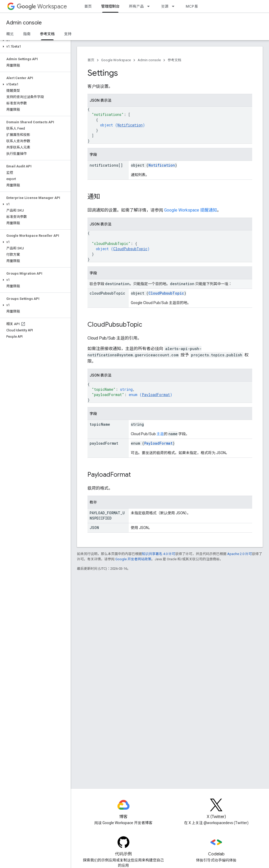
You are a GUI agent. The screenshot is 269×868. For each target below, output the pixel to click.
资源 (165, 6)
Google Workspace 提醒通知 (191, 210)
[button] (34, 40)
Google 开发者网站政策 (133, 559)
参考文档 (174, 60)
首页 (88, 6)
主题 (160, 434)
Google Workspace (116, 60)
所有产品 (136, 6)
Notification (130, 125)
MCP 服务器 (196, 6)
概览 (10, 34)
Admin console (24, 23)
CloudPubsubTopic (130, 249)
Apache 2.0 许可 (240, 554)
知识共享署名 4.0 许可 (159, 554)
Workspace (42, 6)
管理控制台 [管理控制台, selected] (110, 6)
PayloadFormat (156, 395)
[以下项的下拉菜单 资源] (175, 6)
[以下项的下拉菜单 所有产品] (150, 6)
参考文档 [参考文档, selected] (47, 34)
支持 (68, 34)
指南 (27, 34)
